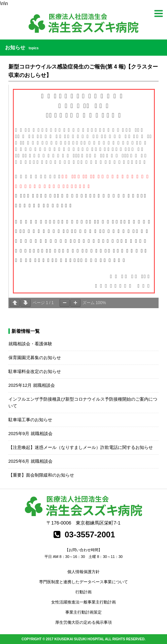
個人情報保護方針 (83, 572)
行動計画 (83, 592)
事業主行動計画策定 (83, 612)
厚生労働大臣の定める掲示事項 (83, 622)
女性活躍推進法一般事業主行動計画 (83, 602)
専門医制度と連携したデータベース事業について (83, 582)
